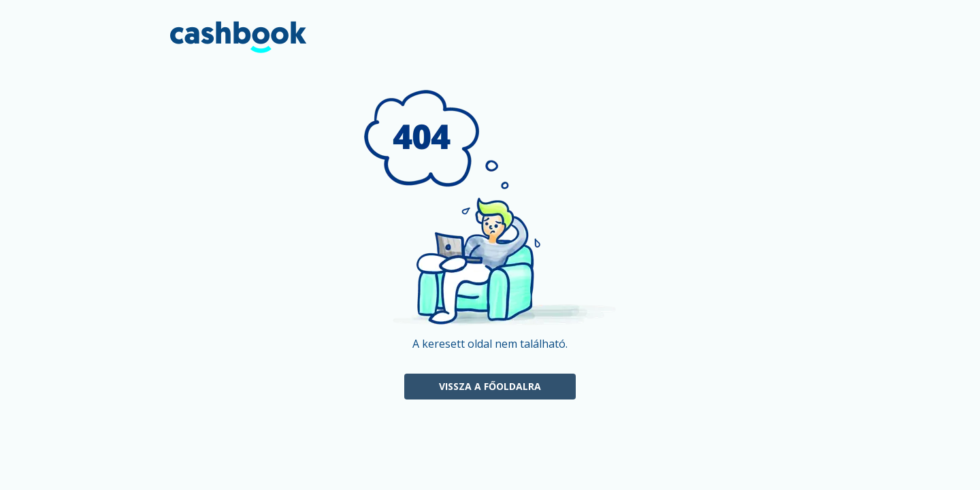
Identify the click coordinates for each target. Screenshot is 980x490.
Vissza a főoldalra (490, 386)
